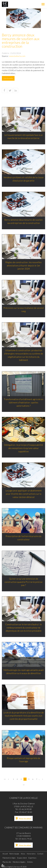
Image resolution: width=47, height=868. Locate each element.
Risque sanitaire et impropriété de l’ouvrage (24, 760)
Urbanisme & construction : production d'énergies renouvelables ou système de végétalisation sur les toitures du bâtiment (24, 355)
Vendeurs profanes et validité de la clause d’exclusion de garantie (23, 179)
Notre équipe (14, 854)
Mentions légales (19, 862)
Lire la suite (8, 78)
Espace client (22, 858)
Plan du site (7, 862)
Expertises (32, 858)
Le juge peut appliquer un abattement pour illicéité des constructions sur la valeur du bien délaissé (24, 494)
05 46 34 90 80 (25, 809)
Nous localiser (25, 819)
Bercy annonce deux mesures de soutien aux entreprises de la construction (23, 221)
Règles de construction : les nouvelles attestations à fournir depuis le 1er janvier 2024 (23, 265)
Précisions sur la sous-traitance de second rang (23, 310)
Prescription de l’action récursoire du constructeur (23, 538)
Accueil (5, 854)
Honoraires (31, 854)
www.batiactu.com (17, 56)
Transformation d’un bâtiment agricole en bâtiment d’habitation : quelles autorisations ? (24, 402)
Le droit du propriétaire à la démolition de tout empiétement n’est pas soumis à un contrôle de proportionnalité (24, 716)
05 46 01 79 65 (25, 839)
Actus (23, 854)
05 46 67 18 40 (26, 812)
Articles (30, 862)
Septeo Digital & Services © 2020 (14, 867)
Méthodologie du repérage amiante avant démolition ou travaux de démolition (24, 672)
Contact (40, 854)
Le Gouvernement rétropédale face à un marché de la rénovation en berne (23, 137)
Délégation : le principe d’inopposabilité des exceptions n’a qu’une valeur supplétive (23, 448)
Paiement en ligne (9, 858)
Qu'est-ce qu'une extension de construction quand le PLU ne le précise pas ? (23, 582)
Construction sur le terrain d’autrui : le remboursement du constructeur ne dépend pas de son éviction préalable (23, 628)
